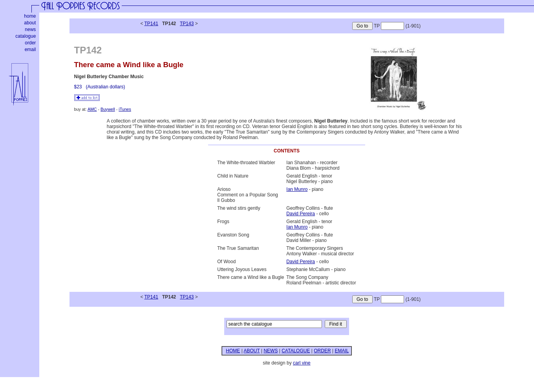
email (30, 49)
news (30, 29)
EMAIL (342, 351)
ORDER (322, 351)
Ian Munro (297, 189)
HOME (233, 351)
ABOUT (251, 351)
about (30, 23)
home (30, 16)
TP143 (187, 24)
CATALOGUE (296, 351)
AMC (92, 109)
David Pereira (301, 214)
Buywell (108, 109)
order (30, 43)
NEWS (271, 351)
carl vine (302, 363)
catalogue (26, 36)
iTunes (125, 109)
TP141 (151, 24)
